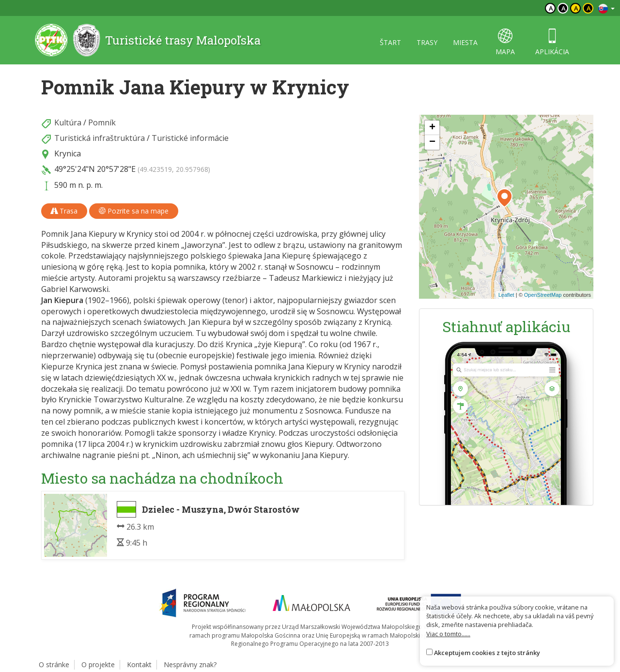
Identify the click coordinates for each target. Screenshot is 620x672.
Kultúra (68, 122)
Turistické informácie (190, 138)
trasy (427, 42)
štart (390, 42)
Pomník (102, 122)
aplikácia (552, 42)
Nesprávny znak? (190, 664)
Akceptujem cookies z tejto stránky (487, 653)
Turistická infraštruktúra (100, 138)
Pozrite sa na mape (134, 211)
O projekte (98, 664)
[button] (504, 198)
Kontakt (139, 664)
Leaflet (506, 295)
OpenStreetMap (543, 295)
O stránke (54, 664)
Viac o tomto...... (448, 634)
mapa (505, 42)
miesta (465, 42)
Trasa (64, 211)
